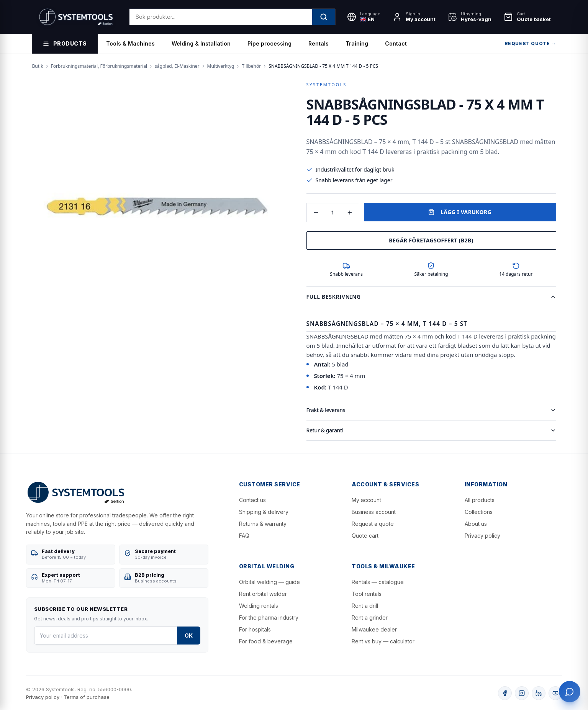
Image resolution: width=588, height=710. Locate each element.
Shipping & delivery (264, 512)
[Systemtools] (76, 17)
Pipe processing (269, 43)
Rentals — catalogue (378, 582)
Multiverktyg (221, 66)
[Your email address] (106, 636)
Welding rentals (259, 606)
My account (366, 500)
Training (357, 43)
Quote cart (365, 536)
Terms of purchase (87, 697)
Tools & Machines (130, 43)
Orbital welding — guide (269, 582)
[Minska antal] (316, 213)
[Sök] (324, 17)
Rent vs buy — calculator (383, 641)
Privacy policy (482, 536)
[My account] (414, 17)
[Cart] (527, 17)
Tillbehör (251, 66)
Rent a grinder (370, 618)
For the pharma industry (269, 618)
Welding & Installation (201, 43)
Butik (38, 66)
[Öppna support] (570, 692)
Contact (396, 43)
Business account (374, 512)
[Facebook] (505, 693)
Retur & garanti (431, 430)
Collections (479, 512)
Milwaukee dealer (374, 629)
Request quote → (530, 43)
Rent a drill (365, 606)
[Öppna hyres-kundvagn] (470, 17)
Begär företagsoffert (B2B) (431, 240)
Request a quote (373, 524)
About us (476, 524)
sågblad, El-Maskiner (177, 66)
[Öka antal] (350, 213)
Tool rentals (367, 594)
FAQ (244, 536)
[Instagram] (522, 693)
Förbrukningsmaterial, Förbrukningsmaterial (99, 66)
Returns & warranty (263, 524)
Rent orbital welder (263, 594)
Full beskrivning (431, 297)
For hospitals (255, 629)
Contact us (252, 500)
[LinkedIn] (539, 693)
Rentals (319, 43)
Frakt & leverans (431, 410)
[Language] (364, 17)
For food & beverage (266, 641)
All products (480, 500)
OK (189, 636)
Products (65, 44)
